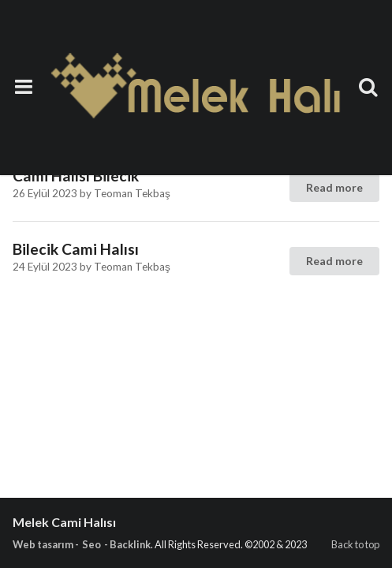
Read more (334, 187)
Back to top (355, 544)
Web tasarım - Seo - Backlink (82, 544)
